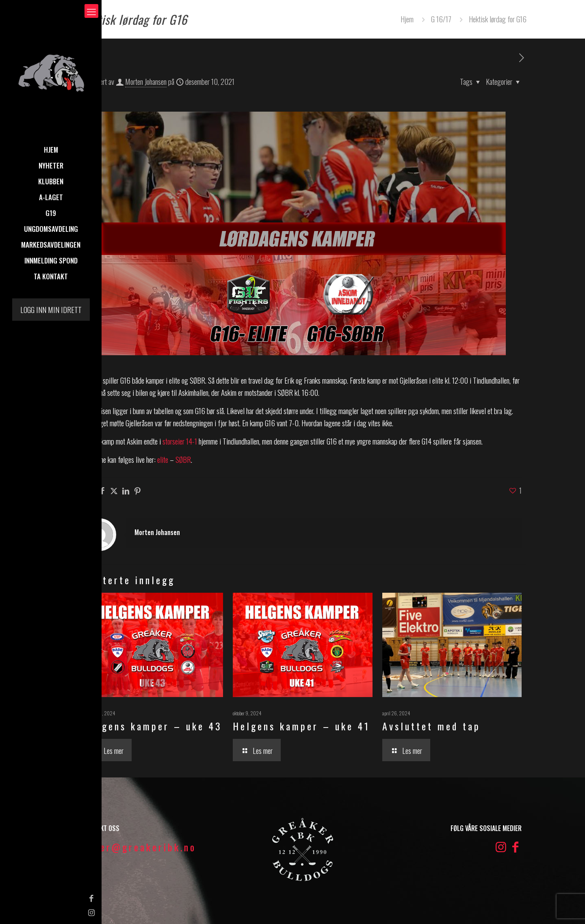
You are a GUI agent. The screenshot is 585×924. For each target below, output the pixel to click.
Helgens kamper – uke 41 (301, 726)
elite (163, 459)
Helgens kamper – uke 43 (153, 726)
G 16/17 (441, 19)
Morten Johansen (146, 81)
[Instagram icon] (10, 912)
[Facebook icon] (10, 898)
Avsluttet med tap (431, 726)
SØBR (183, 459)
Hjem (407, 19)
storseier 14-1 (180, 441)
